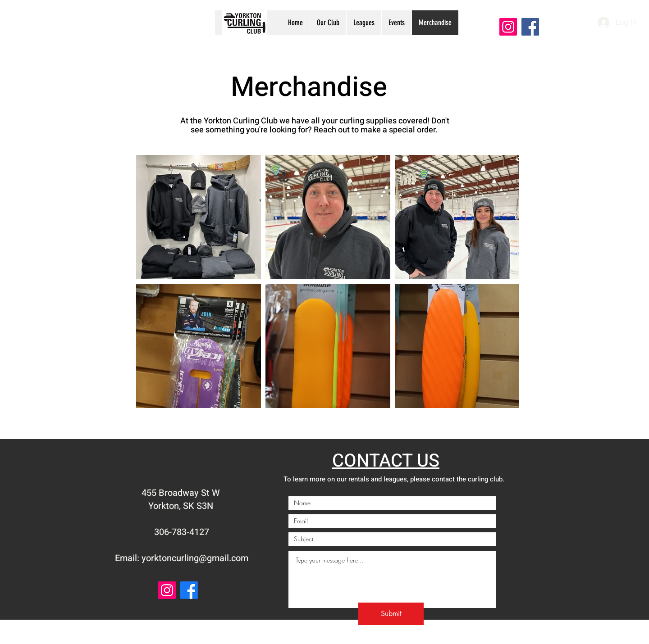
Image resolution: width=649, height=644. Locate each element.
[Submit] (391, 614)
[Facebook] (530, 27)
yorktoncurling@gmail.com (195, 558)
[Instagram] (508, 27)
